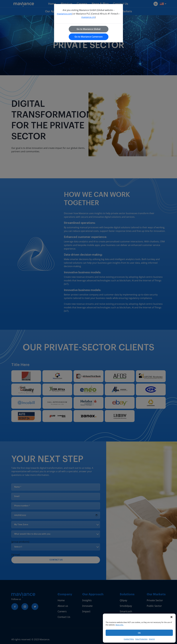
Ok (139, 633)
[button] (171, 617)
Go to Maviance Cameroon (89, 37)
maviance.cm (88, 17)
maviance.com (64, 14)
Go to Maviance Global (88, 29)
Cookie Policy (129, 639)
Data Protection (141, 639)
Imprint (152, 639)
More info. (120, 625)
